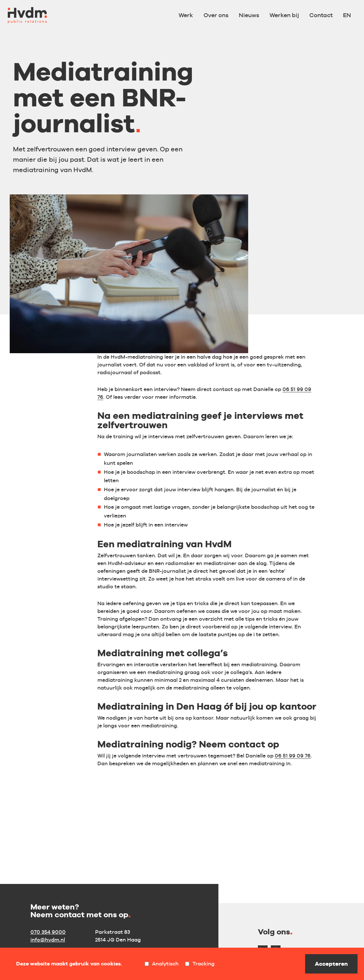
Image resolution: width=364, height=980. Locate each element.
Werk (186, 15)
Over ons (216, 15)
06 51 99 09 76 (293, 756)
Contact (321, 15)
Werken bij (284, 15)
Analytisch (162, 964)
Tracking (200, 964)
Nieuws (249, 15)
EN (347, 15)
